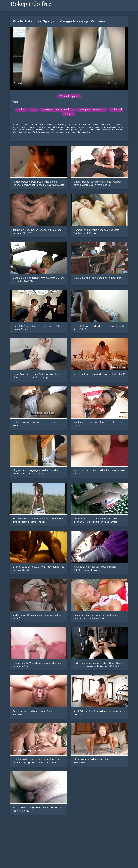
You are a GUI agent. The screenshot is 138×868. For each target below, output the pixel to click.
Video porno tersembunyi (91, 110)
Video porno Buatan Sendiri (57, 110)
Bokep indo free (31, 4)
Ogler (21, 110)
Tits (33, 110)
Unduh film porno (69, 96)
